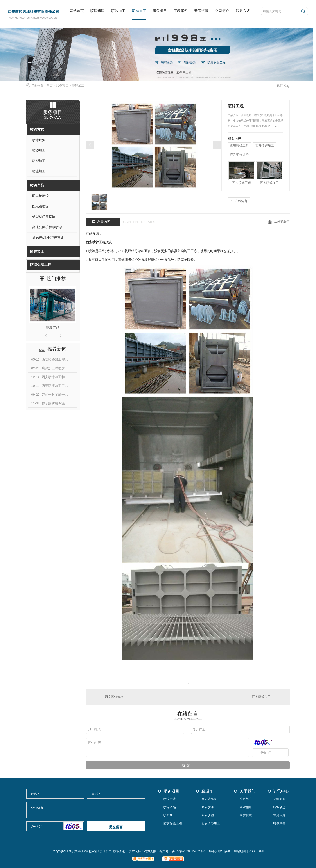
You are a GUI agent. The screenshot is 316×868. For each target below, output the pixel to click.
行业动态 (279, 807)
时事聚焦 (279, 823)
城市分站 (215, 851)
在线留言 (239, 201)
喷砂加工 (118, 11)
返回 (283, 86)
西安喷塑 (208, 815)
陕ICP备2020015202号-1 (189, 851)
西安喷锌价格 (239, 154)
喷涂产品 (37, 185)
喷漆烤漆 (97, 11)
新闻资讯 (201, 11)
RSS (252, 851)
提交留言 (116, 827)
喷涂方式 (37, 129)
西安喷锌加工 (265, 146)
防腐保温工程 (41, 265)
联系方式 (243, 11)
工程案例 (181, 11)
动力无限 (150, 851)
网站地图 (240, 851)
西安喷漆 (208, 807)
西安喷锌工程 (239, 146)
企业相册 (246, 807)
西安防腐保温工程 (212, 799)
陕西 (228, 851)
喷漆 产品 (53, 327)
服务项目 (160, 11)
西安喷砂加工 (211, 823)
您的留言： (86, 810)
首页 (50, 85)
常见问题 (279, 815)
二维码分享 (282, 222)
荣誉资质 (246, 815)
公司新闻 (279, 799)
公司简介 (222, 11)
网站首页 (77, 11)
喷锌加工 (139, 11)
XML (261, 851)
